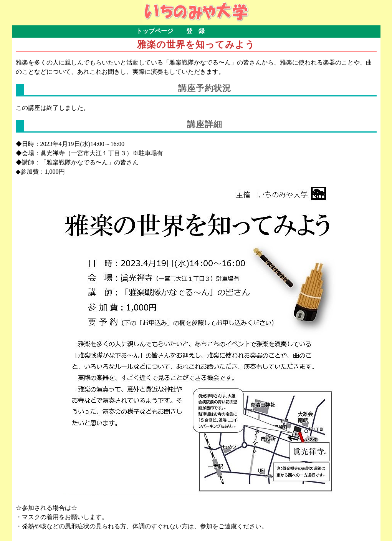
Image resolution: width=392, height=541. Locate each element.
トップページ (155, 31)
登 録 (195, 31)
